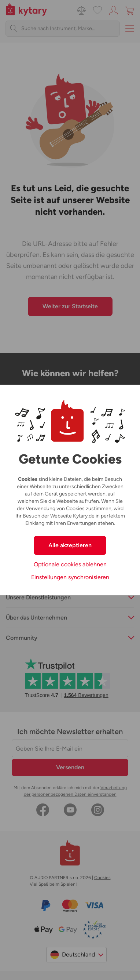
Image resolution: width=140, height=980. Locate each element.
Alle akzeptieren (70, 545)
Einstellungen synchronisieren (70, 577)
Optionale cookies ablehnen (70, 564)
